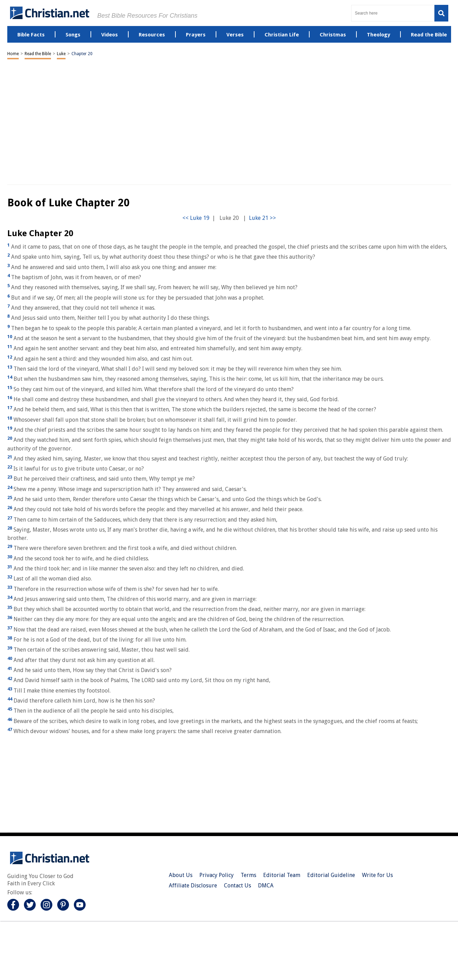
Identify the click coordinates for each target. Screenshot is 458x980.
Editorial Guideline (331, 875)
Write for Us (377, 875)
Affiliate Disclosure (193, 886)
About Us (181, 875)
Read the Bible (38, 54)
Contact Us (237, 886)
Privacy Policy (217, 875)
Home (13, 54)
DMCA (266, 886)
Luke (61, 54)
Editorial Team (282, 875)
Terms (248, 875)
